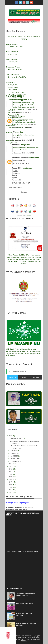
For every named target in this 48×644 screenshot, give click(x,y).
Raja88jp (15, 171)
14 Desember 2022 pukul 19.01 (23, 153)
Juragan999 (16, 168)
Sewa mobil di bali (18, 160)
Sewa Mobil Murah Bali (21, 157)
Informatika (16, 145)
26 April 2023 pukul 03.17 (21, 183)
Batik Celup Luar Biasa (24, 603)
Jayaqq (14, 178)
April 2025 (14, 456)
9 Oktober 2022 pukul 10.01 (22, 112)
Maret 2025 (15, 458)
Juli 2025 (14, 451)
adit (13, 132)
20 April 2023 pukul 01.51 (21, 163)
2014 (11, 490)
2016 (11, 485)
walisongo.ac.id (31, 109)
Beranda (24, 192)
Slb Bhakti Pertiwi (18, 372)
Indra (14, 117)
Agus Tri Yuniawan (26, 639)
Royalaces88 (16, 180)
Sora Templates (26, 636)
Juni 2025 (14, 453)
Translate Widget (21, 215)
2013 (11, 492)
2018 (11, 479)
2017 (11, 482)
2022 (11, 469)
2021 (11, 472)
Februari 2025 (16, 461)
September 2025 (17, 438)
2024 (11, 464)
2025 (11, 436)
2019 (11, 477)
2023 (11, 466)
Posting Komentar (16, 187)
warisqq (15, 175)
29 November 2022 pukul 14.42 (23, 140)
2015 (11, 487)
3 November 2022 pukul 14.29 (22, 127)
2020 (11, 474)
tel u (29, 150)
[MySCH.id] (32, 124)
